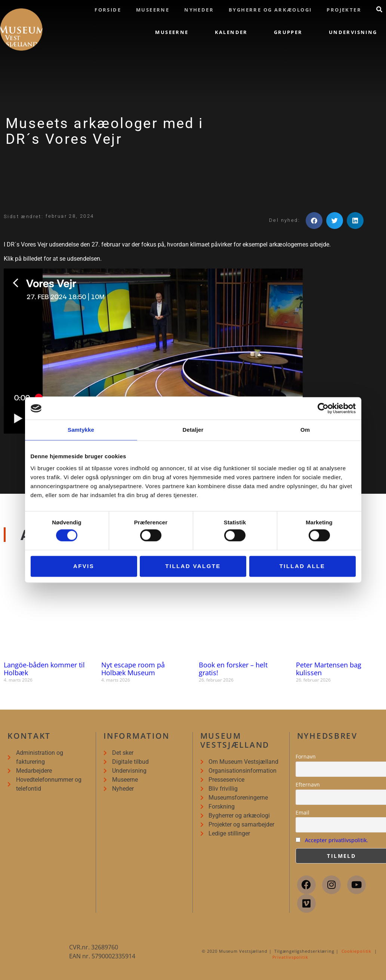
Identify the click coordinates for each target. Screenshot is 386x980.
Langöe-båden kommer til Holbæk (44, 669)
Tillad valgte (193, 566)
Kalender (231, 32)
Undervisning (353, 32)
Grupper (288, 32)
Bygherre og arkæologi (270, 10)
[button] (314, 221)
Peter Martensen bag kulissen (329, 669)
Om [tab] (305, 430)
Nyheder (199, 10)
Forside (108, 10)
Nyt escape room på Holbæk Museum (133, 669)
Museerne (153, 10)
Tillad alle (302, 566)
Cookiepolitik (357, 951)
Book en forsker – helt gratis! (233, 669)
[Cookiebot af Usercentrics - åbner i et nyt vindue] (323, 408)
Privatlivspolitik (290, 957)
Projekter (344, 10)
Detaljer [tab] (193, 430)
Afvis (84, 566)
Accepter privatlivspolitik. (336, 840)
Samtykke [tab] (81, 430)
